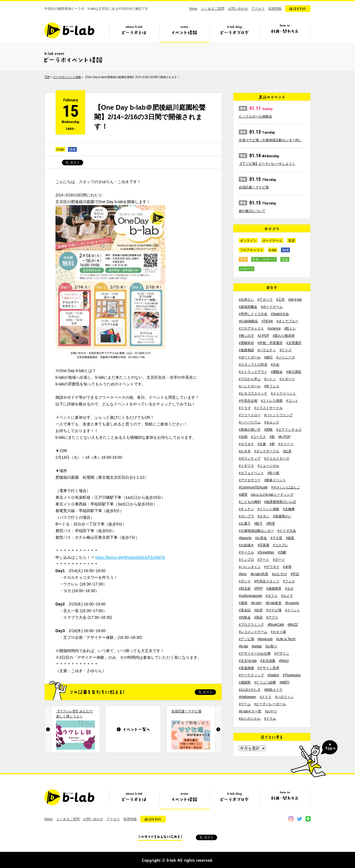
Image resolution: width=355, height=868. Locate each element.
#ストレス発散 (272, 401)
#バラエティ (267, 350)
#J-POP (263, 336)
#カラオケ (246, 444)
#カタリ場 (278, 632)
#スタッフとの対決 (253, 365)
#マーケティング (251, 675)
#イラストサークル (268, 408)
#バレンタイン (250, 567)
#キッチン (246, 509)
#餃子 (258, 523)
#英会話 (245, 610)
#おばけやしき (250, 690)
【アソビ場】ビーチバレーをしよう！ (267, 164)
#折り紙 (273, 473)
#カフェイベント (251, 473)
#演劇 (282, 552)
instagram (291, 819)
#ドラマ (245, 408)
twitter (300, 819)
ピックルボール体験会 (255, 116)
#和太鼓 (245, 588)
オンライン (248, 241)
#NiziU (284, 661)
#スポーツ (287, 379)
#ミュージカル (268, 466)
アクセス (258, 9)
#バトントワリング (278, 415)
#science (274, 328)
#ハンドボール (250, 386)
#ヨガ (289, 588)
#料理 (271, 523)
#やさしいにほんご (286, 487)
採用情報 (275, 9)
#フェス (289, 581)
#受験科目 (246, 343)
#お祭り (271, 646)
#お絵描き (246, 545)
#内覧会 (245, 617)
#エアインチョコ (289, 430)
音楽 (291, 241)
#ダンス (245, 581)
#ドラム (270, 719)
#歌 (272, 437)
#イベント (292, 610)
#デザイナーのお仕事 (255, 654)
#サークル (246, 552)
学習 (243, 260)
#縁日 (268, 357)
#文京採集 (268, 661)
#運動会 (277, 372)
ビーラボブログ (235, 33)
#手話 (295, 574)
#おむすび (279, 574)
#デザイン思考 (268, 668)
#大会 (275, 365)
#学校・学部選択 (270, 343)
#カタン (263, 516)
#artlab (257, 646)
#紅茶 (287, 451)
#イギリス (246, 466)
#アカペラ (265, 300)
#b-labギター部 (250, 711)
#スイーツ (286, 444)
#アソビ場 (246, 639)
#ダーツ (279, 560)
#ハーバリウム (250, 422)
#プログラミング (251, 625)
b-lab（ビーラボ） (69, 30)
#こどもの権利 (250, 502)
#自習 (258, 610)
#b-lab (243, 646)
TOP (47, 77)
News (193, 9)
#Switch (273, 675)
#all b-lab (295, 300)
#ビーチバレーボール (270, 704)
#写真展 (263, 545)
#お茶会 (261, 538)
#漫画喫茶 (274, 588)
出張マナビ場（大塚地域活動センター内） (270, 140)
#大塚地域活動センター (256, 531)
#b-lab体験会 (248, 321)
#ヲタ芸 (276, 538)
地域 (72, 149)
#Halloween (248, 697)
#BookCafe (276, 625)
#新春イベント (275, 480)
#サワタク (272, 567)
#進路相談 (246, 350)
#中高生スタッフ (267, 581)
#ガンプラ (246, 516)
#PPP (258, 588)
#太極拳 (289, 509)
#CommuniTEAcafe (253, 487)
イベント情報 (184, 33)
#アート (263, 560)
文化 (285, 260)
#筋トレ (290, 328)
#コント (292, 401)
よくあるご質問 (213, 9)
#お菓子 (245, 523)
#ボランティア (250, 458)
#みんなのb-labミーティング (272, 495)
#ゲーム (245, 704)
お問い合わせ (238, 9)
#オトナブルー (287, 321)
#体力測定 (294, 372)
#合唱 (243, 437)
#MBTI (284, 682)
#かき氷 (245, 451)
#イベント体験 (268, 509)
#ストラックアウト (253, 372)
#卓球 (287, 567)
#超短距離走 (248, 307)
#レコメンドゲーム (253, 632)
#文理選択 (294, 343)
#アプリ (272, 617)
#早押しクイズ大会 (253, 314)
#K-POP (284, 437)
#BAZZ (293, 625)
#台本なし (246, 300)
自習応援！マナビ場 (254, 187)
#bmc (243, 574)
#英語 (258, 617)
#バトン (270, 379)
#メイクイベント (283, 393)
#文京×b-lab (248, 661)
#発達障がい (282, 516)
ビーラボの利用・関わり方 (285, 33)
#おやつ (271, 711)
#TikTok (267, 321)
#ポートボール (250, 357)
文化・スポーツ (264, 260)
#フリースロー (250, 415)
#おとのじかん (250, 719)
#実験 (268, 430)
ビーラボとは (134, 33)
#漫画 (243, 603)
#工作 (281, 300)
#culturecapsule (250, 596)
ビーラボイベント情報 (67, 77)
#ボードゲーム (272, 307)
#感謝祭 (245, 682)
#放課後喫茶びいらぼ (280, 502)
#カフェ (272, 596)
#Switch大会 (280, 314)
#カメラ (287, 596)
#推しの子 (246, 336)
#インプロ (246, 560)
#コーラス (258, 437)
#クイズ (286, 350)
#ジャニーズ (286, 357)
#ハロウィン (284, 697)
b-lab (60, 149)
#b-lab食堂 (274, 603)
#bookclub (265, 639)
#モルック (272, 422)
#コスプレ (281, 545)
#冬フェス (272, 386)
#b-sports (292, 603)
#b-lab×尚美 (259, 574)
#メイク (266, 697)
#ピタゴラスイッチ (253, 393)
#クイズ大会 (287, 531)
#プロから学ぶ (250, 379)
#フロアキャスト (251, 328)
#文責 (262, 444)
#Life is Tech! (286, 639)
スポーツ (247, 269)
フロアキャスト (252, 250)
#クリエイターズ (277, 458)
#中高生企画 (248, 401)
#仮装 (290, 538)
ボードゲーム (272, 241)
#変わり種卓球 (284, 336)
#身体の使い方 (250, 430)
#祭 (272, 444)
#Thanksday (292, 675)
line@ (308, 819)
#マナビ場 (274, 610)
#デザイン (282, 654)
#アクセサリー (250, 480)
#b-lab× (256, 603)
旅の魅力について (252, 211)
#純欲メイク (273, 690)
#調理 (243, 495)
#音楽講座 (246, 668)
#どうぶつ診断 (265, 682)
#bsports (245, 538)
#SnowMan (266, 552)
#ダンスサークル (267, 451)
